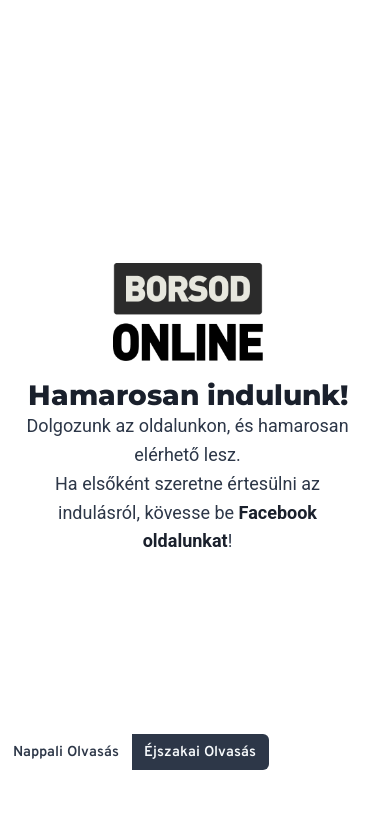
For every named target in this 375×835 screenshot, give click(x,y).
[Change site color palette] (134, 752)
